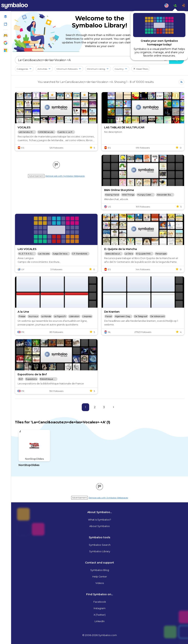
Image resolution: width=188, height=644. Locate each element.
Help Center (100, 577)
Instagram (100, 608)
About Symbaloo (100, 526)
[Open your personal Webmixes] (6, 17)
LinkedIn (100, 621)
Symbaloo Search (100, 545)
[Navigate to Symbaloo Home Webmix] (19, 6)
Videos (100, 583)
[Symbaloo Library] (6, 24)
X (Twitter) (100, 615)
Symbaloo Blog (100, 570)
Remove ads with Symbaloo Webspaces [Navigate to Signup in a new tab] (65, 176)
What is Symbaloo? (100, 520)
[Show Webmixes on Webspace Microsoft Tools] (6, 50)
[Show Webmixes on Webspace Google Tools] (6, 43)
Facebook (100, 602)
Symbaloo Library (100, 551)
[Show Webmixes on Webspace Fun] (6, 35)
